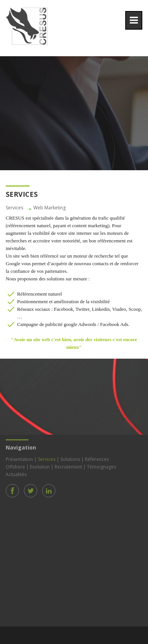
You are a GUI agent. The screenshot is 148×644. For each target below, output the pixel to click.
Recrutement (68, 466)
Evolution (40, 466)
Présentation (19, 458)
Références (97, 458)
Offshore (15, 466)
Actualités (16, 474)
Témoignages (102, 466)
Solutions (70, 458)
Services (47, 458)
